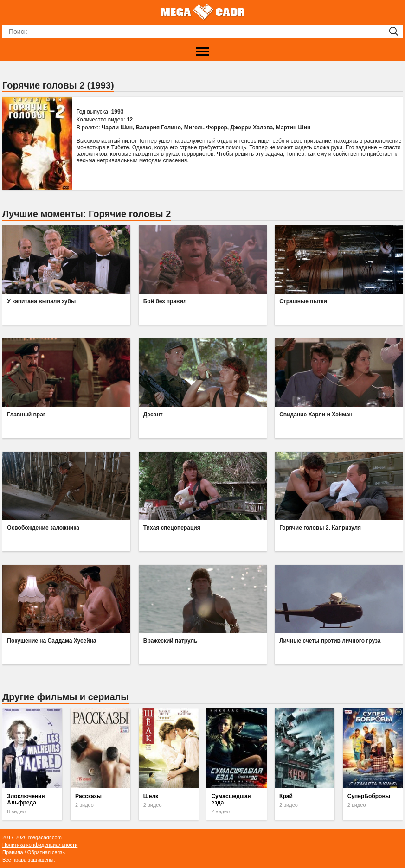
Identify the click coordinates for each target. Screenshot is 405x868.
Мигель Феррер (206, 128)
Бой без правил (165, 301)
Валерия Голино (158, 128)
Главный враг (26, 415)
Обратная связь (46, 852)
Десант (153, 415)
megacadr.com (45, 837)
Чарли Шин (117, 128)
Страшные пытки (303, 301)
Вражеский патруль (170, 641)
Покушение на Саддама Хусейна (51, 641)
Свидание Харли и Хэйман (316, 415)
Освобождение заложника (43, 528)
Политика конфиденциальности (40, 845)
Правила (13, 852)
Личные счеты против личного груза (330, 641)
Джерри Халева (251, 128)
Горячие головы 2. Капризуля (320, 528)
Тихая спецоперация (172, 528)
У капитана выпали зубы (41, 301)
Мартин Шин (293, 128)
